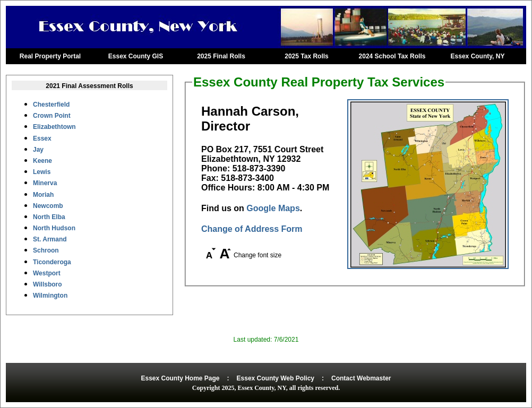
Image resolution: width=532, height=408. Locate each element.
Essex (42, 138)
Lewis (42, 172)
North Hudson (54, 228)
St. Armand (50, 239)
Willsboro (48, 284)
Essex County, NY (478, 56)
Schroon (46, 250)
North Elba (49, 217)
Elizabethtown (54, 127)
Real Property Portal (50, 56)
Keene (42, 161)
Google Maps (273, 208)
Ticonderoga (52, 262)
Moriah (43, 195)
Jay (38, 150)
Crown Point (52, 116)
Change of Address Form (252, 229)
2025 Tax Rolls (307, 56)
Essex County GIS (136, 56)
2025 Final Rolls (221, 56)
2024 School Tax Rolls (392, 56)
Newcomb (48, 206)
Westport (47, 273)
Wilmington (50, 296)
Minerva (45, 183)
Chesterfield (51, 105)
